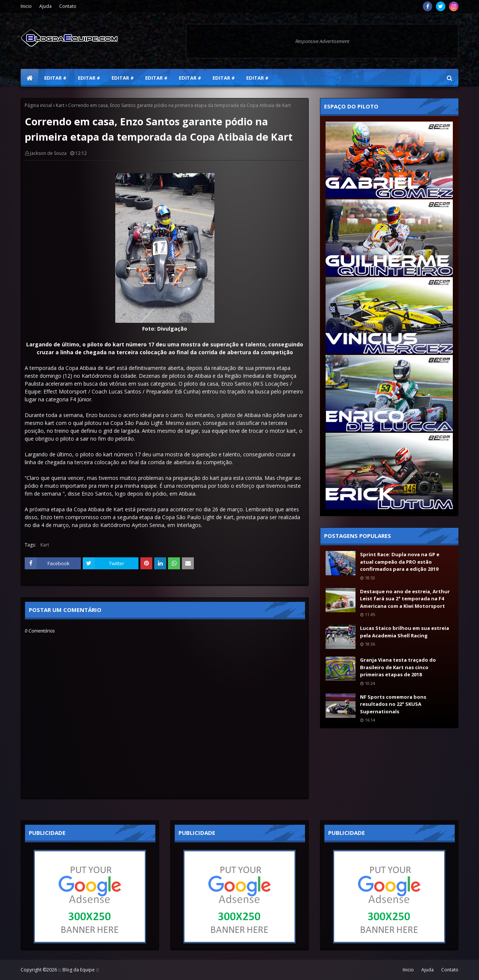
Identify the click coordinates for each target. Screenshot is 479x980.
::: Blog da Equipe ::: (79, 970)
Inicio (26, 6)
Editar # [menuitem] (55, 78)
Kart (60, 105)
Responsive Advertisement (322, 41)
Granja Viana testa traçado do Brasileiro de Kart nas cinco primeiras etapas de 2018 (398, 667)
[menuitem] (30, 78)
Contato (68, 6)
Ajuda (45, 6)
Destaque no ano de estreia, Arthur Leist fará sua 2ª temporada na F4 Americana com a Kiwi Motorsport (405, 599)
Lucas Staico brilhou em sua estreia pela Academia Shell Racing (405, 632)
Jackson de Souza (48, 153)
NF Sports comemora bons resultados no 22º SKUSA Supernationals (393, 704)
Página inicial (38, 105)
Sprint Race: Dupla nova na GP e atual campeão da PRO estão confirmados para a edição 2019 (400, 562)
